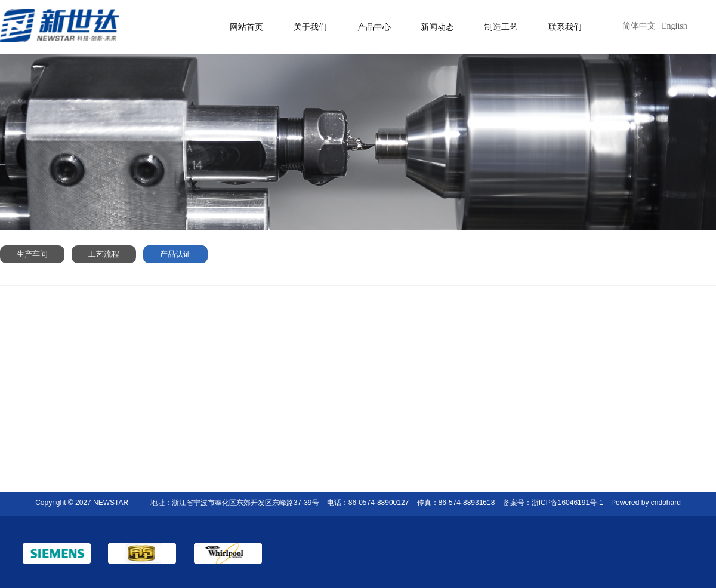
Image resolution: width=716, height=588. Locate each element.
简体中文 (639, 26)
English (675, 26)
